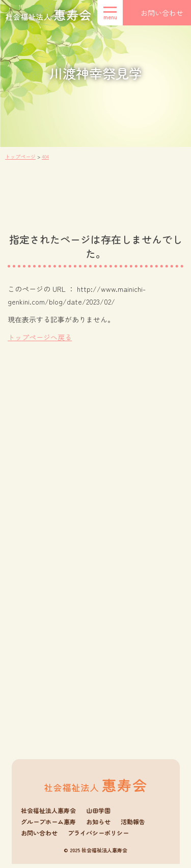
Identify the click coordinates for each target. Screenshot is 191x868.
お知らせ (98, 825)
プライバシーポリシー (98, 836)
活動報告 (133, 825)
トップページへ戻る (40, 337)
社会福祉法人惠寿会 (48, 814)
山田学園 (98, 814)
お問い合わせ (39, 836)
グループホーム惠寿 (48, 825)
